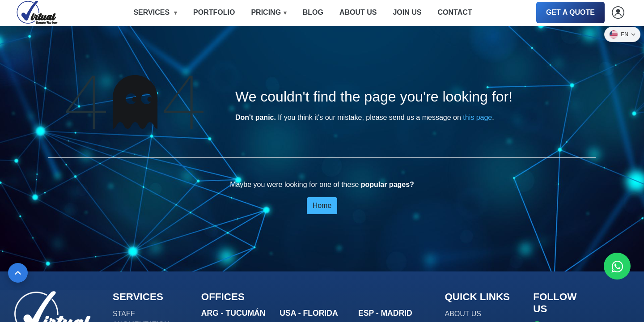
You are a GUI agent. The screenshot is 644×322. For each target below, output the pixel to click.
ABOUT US (358, 12)
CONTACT (455, 12)
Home (322, 205)
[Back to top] (18, 273)
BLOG (313, 12)
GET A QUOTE (570, 12)
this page (477, 117)
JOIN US (407, 12)
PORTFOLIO (214, 12)
